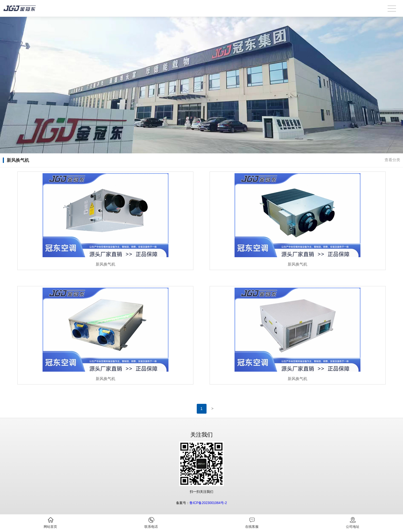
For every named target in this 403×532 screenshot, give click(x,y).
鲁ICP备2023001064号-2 (208, 503)
